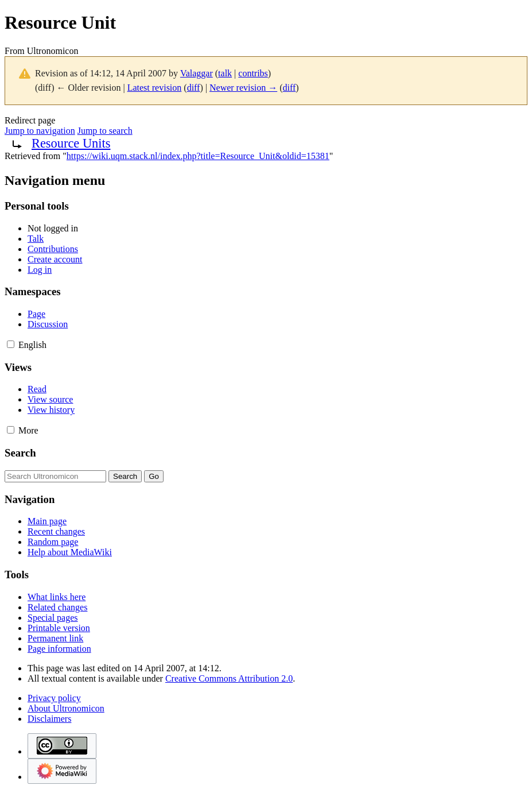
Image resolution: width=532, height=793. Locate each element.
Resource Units (71, 143)
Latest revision (155, 88)
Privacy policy (54, 698)
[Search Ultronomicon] (55, 476)
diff (194, 88)
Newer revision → (243, 88)
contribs (253, 73)
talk (225, 73)
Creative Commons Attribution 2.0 (229, 678)
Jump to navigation (40, 131)
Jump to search (105, 131)
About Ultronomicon (66, 708)
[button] (11, 344)
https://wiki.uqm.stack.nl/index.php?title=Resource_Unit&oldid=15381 (198, 156)
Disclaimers (49, 719)
